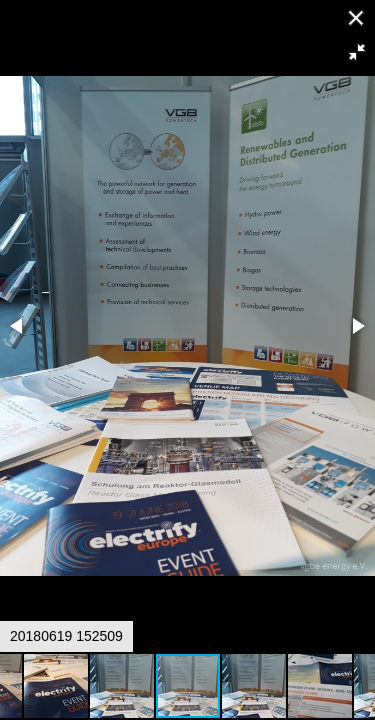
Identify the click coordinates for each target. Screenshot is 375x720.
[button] (357, 52)
